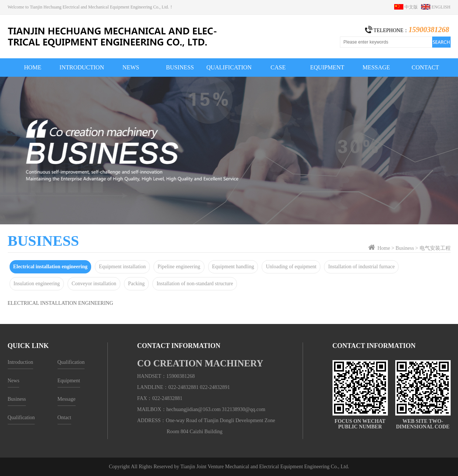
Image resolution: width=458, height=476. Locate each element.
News (14, 381)
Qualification (21, 418)
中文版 (408, 7)
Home (384, 248)
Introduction (20, 362)
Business (405, 248)
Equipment (69, 381)
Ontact (64, 418)
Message (67, 399)
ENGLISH (436, 7)
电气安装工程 (435, 248)
